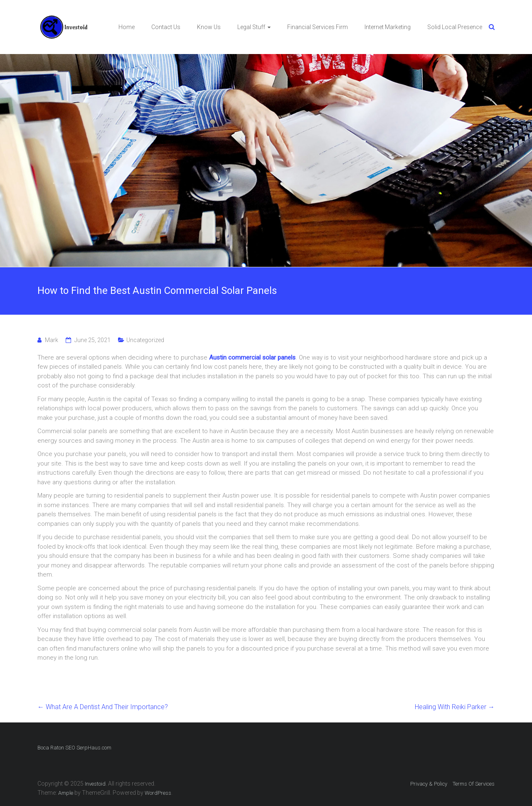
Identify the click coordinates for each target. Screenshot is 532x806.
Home (127, 27)
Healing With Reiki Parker (455, 707)
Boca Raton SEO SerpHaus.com (74, 748)
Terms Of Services (474, 784)
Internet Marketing (388, 27)
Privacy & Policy (429, 784)
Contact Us (166, 27)
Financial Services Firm (318, 27)
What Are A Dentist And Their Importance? (103, 707)
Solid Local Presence (455, 27)
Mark (52, 340)
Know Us (209, 27)
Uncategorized (145, 340)
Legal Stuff (251, 27)
